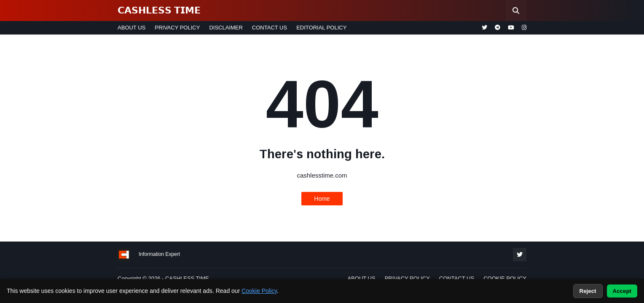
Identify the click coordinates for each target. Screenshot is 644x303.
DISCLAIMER (226, 28)
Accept (622, 291)
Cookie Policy (259, 291)
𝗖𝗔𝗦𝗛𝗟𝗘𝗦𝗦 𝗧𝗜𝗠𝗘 (159, 10)
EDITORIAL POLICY (321, 28)
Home (322, 199)
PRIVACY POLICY (177, 28)
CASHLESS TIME (187, 278)
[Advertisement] (38, 177)
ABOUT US (131, 28)
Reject (588, 291)
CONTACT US (270, 28)
